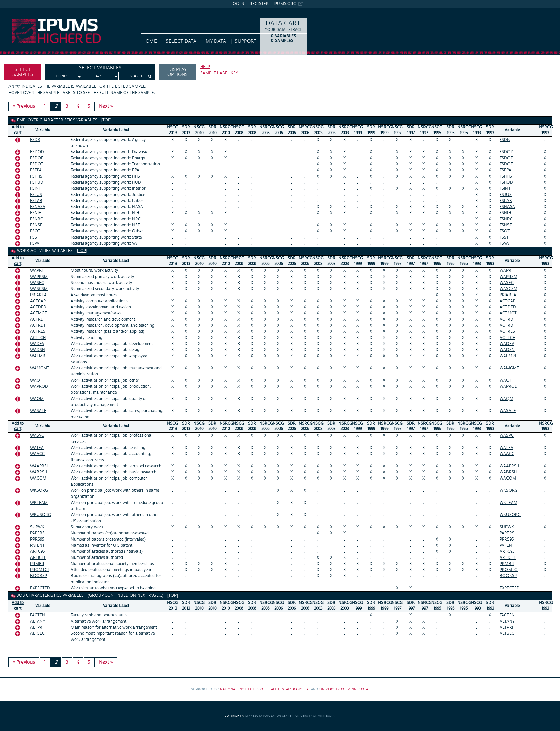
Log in (237, 4)
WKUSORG (41, 515)
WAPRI (36, 271)
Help (205, 67)
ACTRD (37, 319)
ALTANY (38, 621)
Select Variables (100, 68)
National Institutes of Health (250, 689)
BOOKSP (39, 576)
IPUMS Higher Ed (19, 11)
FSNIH (36, 213)
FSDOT (37, 164)
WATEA (37, 448)
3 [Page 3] (67, 106)
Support (245, 41)
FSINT (36, 189)
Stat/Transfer (295, 689)
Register (259, 4)
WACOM (38, 478)
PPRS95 (37, 539)
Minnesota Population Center (269, 716)
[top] (107, 120)
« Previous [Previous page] (24, 106)
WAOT (36, 380)
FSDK (35, 140)
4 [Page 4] (78, 106)
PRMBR (37, 564)
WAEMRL (39, 356)
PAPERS (37, 533)
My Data (216, 41)
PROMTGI (39, 570)
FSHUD (37, 182)
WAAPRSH (40, 466)
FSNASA (38, 207)
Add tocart (18, 130)
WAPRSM (39, 277)
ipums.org (285, 4)
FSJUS (36, 195)
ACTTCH (38, 338)
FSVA (35, 243)
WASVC (37, 436)
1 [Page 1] (45, 106)
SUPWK (37, 527)
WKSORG (39, 491)
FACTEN (38, 615)
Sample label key (219, 73)
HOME (150, 41)
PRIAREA (38, 295)
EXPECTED (40, 588)
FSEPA (36, 170)
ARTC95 (37, 552)
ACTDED (38, 307)
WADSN (38, 350)
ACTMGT (39, 313)
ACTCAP (38, 301)
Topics (62, 76)
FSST (35, 237)
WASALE (38, 411)
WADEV (37, 344)
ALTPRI (37, 627)
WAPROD (39, 387)
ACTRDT (38, 326)
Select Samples (23, 72)
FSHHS (36, 176)
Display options (178, 72)
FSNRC (37, 219)
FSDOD (37, 152)
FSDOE (37, 158)
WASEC (37, 283)
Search (137, 76)
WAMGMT (40, 368)
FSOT (35, 231)
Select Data (181, 41)
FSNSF (36, 225)
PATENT (37, 545)
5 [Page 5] (89, 106)
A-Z (98, 76)
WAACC (37, 454)
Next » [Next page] (106, 106)
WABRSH (39, 472)
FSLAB (36, 201)
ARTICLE (38, 558)
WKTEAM (39, 503)
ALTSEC (37, 634)
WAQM (37, 399)
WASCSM (39, 289)
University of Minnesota (344, 689)
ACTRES (38, 332)
